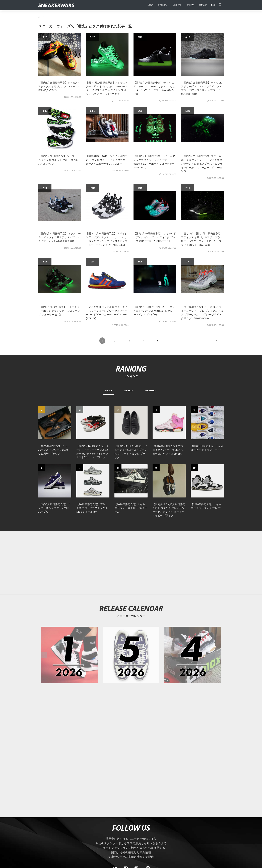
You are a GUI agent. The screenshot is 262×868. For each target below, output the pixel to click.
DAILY (109, 391)
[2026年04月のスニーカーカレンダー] (193, 597)
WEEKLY (129, 391)
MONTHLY (151, 391)
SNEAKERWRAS (197, 834)
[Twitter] (115, 811)
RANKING (131, 369)
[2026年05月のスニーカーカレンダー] (131, 597)
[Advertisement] (131, 505)
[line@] (147, 811)
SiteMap (44, 834)
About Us (57, 834)
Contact (70, 834)
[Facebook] (126, 811)
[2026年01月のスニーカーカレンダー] (69, 597)
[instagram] (136, 811)
